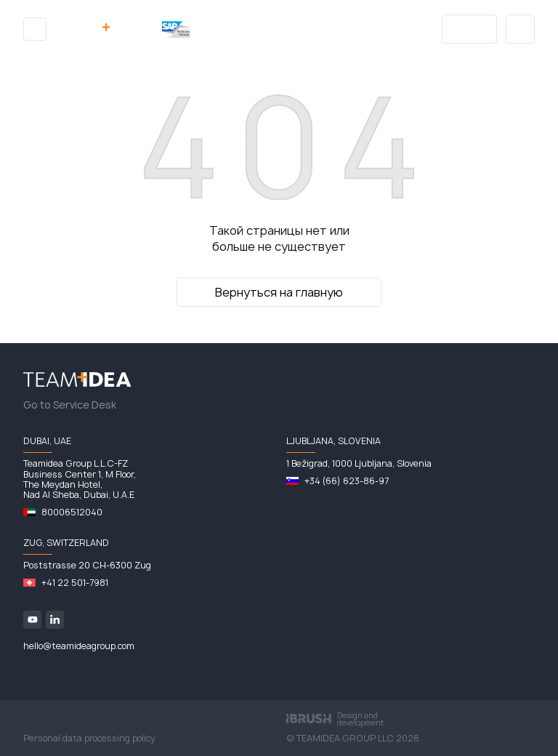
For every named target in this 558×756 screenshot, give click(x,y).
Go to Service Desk (70, 405)
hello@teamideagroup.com (79, 646)
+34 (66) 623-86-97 (347, 481)
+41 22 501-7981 (75, 583)
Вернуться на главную (279, 292)
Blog (470, 29)
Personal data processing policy (89, 739)
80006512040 (72, 512)
